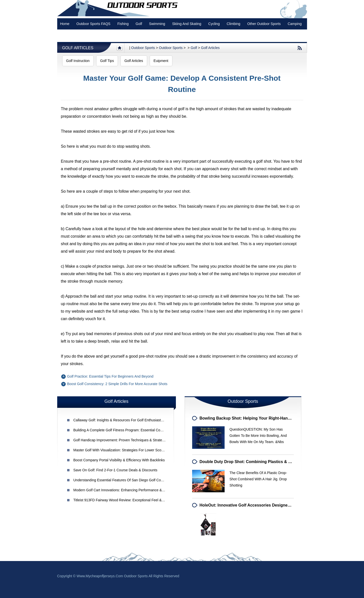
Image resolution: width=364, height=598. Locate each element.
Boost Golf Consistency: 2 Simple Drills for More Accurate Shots (117, 384)
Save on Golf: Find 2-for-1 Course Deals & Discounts (115, 470)
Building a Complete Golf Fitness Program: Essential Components (125, 430)
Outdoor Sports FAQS (93, 24)
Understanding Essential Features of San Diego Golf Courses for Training (131, 480)
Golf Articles (78, 48)
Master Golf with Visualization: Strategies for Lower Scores (120, 450)
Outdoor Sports (171, 48)
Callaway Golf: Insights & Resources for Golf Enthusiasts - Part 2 (124, 420)
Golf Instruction (78, 61)
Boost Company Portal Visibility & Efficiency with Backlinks (119, 460)
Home (65, 24)
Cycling (214, 24)
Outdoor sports (143, 48)
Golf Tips (107, 61)
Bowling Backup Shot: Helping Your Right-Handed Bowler (254, 418)
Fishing (123, 24)
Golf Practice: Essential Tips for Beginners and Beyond (110, 376)
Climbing (233, 24)
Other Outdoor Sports (264, 24)
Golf (139, 24)
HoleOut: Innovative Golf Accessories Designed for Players (256, 505)
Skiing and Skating (187, 24)
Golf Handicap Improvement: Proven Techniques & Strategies (121, 440)
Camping (295, 24)
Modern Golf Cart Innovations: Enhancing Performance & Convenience (128, 490)
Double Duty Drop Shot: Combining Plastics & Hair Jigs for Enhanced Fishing (274, 462)
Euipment (161, 61)
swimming (157, 24)
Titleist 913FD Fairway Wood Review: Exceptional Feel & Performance (128, 500)
